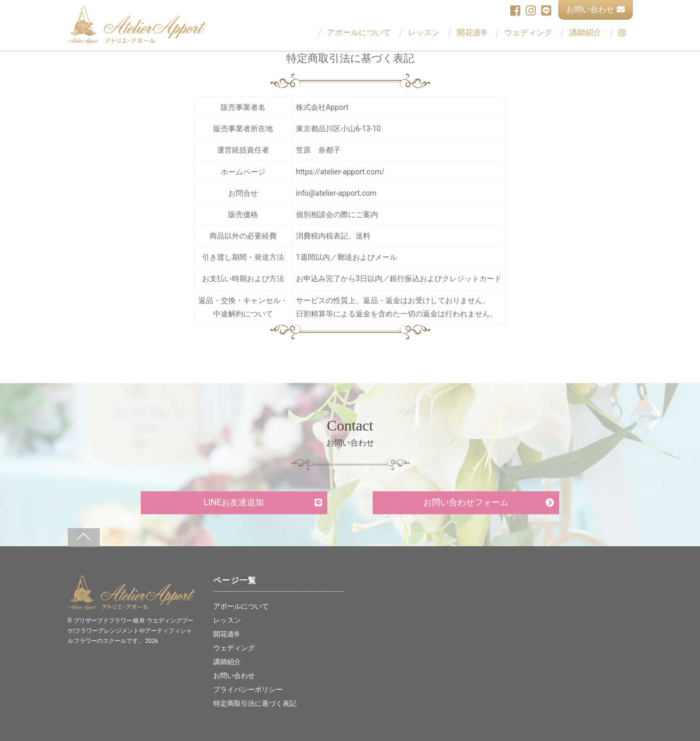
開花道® (472, 33)
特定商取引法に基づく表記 (255, 703)
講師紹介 (585, 33)
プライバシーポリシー (248, 690)
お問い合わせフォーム (466, 502)
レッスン (424, 33)
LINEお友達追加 (234, 502)
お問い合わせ (596, 10)
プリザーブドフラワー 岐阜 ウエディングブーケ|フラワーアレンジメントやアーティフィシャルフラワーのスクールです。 (131, 631)
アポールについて (359, 33)
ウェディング (528, 33)
